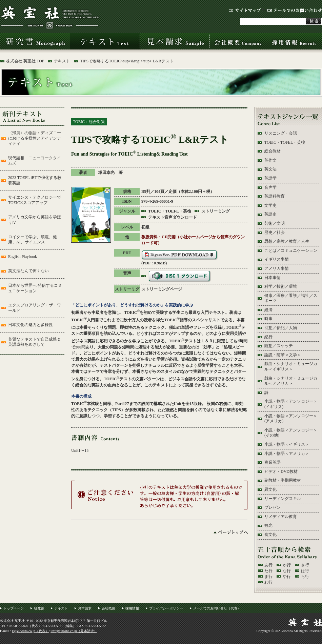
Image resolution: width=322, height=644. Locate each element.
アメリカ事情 (277, 268)
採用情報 (294, 41)
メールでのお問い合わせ (295, 10)
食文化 (270, 535)
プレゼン (273, 507)
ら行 (305, 577)
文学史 (270, 205)
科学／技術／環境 (281, 286)
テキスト (105, 41)
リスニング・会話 (281, 133)
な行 (287, 571)
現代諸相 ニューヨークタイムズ (35, 161)
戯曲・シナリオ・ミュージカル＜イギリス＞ (291, 366)
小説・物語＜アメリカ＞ (287, 454)
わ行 (268, 582)
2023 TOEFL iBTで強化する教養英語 (35, 180)
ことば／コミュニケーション (291, 250)
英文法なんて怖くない (28, 271)
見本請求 (175, 41)
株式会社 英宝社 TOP (25, 61)
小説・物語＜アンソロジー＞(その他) (291, 433)
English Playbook (23, 257)
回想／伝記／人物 (281, 328)
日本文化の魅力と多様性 (31, 325)
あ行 (268, 565)
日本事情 (273, 278)
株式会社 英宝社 (50, 17)
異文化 (270, 489)
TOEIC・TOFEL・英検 (285, 142)
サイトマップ (245, 10)
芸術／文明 (275, 223)
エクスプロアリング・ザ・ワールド (35, 308)
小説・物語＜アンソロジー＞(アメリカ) (291, 419)
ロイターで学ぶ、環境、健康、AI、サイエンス (33, 240)
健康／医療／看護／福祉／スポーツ (291, 298)
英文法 (270, 169)
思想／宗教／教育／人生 (287, 241)
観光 (268, 525)
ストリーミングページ (162, 289)
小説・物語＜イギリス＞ (287, 444)
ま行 (268, 577)
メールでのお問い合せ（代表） (217, 608)
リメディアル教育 (281, 517)
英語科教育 (275, 196)
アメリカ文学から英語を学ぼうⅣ (35, 220)
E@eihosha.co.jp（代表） (30, 631)
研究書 (35, 41)
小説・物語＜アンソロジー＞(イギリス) (291, 404)
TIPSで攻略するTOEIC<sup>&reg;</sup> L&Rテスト (127, 61)
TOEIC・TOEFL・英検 (170, 211)
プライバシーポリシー (166, 608)
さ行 (305, 565)
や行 (287, 577)
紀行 (268, 337)
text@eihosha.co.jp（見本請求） (74, 631)
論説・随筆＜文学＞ (283, 355)
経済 (268, 310)
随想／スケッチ (279, 346)
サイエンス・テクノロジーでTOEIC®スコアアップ (35, 200)
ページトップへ (231, 532)
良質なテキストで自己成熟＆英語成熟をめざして (35, 342)
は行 (305, 571)
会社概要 (238, 41)
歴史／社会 (275, 233)
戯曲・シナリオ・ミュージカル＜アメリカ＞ (291, 381)
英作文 (270, 160)
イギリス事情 (277, 259)
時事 (268, 319)
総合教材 (273, 151)
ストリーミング (216, 211)
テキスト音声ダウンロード (173, 217)
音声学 (270, 187)
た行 (268, 571)
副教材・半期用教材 (283, 480)
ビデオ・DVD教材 (281, 471)
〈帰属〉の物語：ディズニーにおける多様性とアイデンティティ (35, 138)
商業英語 (273, 462)
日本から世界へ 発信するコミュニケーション (35, 288)
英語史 (270, 214)
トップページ (14, 608)
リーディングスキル (283, 499)
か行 (287, 565)
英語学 (270, 178)
